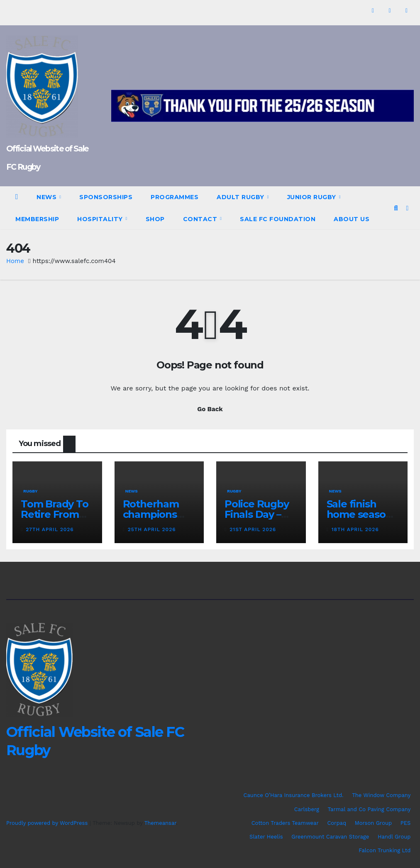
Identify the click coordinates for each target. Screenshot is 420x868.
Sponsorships (106, 197)
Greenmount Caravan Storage (330, 837)
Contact (201, 219)
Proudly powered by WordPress (48, 823)
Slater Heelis (266, 837)
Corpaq (337, 823)
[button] (396, 208)
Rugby (31, 491)
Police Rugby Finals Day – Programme (257, 514)
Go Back (210, 409)
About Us (352, 219)
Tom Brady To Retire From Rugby (55, 514)
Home (15, 261)
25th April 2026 (152, 529)
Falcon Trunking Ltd (385, 850)
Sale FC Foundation (278, 219)
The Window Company (381, 795)
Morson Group (373, 823)
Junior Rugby (313, 197)
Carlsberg (307, 809)
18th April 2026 (355, 529)
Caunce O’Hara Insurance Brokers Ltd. (294, 795)
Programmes (175, 197)
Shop (155, 219)
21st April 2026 (253, 529)
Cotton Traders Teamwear (285, 823)
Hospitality (101, 219)
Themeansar (160, 823)
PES (406, 823)
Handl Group (394, 837)
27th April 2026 (50, 529)
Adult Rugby (241, 197)
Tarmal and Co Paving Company (369, 809)
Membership (37, 219)
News (48, 197)
